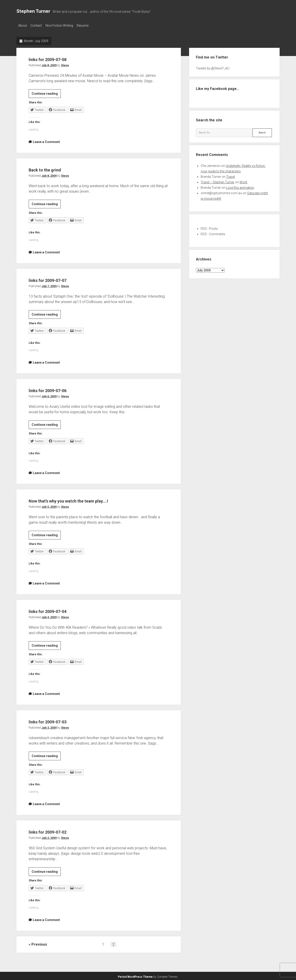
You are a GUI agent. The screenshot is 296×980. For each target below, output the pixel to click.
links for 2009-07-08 (59, 57)
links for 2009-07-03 (59, 720)
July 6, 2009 (49, 395)
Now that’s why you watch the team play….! (90, 499)
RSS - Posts (209, 227)
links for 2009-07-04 (59, 609)
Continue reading (46, 93)
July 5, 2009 (49, 505)
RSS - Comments (213, 233)
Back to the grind (53, 168)
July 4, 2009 (49, 616)
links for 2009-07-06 (59, 389)
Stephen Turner (33, 11)
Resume (89, 26)
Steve (65, 64)
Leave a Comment (46, 140)
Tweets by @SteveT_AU (213, 67)
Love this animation (240, 186)
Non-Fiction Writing (64, 26)
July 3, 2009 (49, 726)
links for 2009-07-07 (59, 278)
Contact (38, 26)
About (23, 26)
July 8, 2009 (49, 64)
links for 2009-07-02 (59, 830)
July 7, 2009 (49, 285)
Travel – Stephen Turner (218, 181)
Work (243, 181)
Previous (39, 943)
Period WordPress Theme (135, 975)
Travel (230, 175)
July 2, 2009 (49, 837)
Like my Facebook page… (218, 87)
